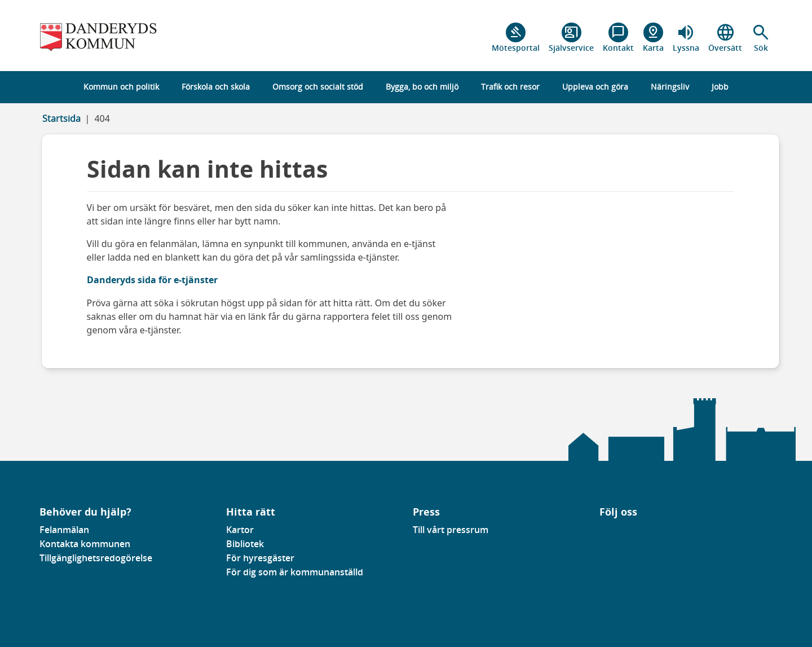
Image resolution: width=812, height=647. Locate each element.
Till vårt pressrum (451, 530)
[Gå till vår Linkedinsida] (608, 533)
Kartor (240, 530)
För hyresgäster (260, 558)
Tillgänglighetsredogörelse (96, 558)
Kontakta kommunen (85, 544)
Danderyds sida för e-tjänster (152, 280)
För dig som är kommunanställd (295, 572)
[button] (761, 38)
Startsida (61, 118)
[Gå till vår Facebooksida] (600, 533)
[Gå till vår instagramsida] (616, 533)
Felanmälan (64, 530)
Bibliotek (245, 544)
